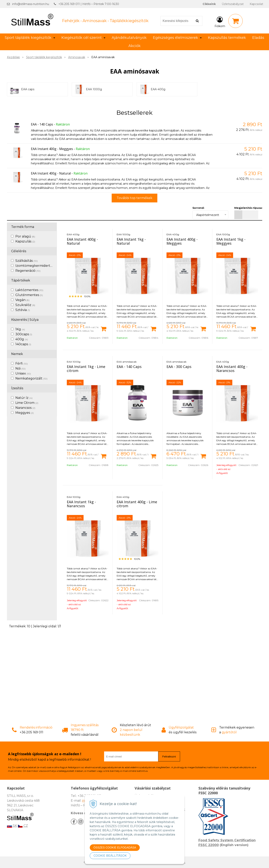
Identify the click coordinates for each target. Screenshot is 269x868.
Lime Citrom (27, 403)
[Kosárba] (103, 329)
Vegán (22, 300)
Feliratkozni (169, 757)
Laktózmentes (29, 290)
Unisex (23, 373)
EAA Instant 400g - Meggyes (52, 149)
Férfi (22, 363)
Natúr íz (24, 398)
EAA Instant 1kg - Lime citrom (86, 369)
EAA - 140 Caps (42, 124)
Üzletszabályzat (233, 4)
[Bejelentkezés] (220, 22)
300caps (24, 334)
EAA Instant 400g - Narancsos (232, 369)
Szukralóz (25, 305)
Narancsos (25, 408)
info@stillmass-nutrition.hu (31, 4)
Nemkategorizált (31, 378)
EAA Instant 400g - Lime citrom (137, 504)
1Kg (20, 329)
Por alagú (25, 236)
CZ (23, 826)
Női (20, 368)
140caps (23, 344)
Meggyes (25, 413)
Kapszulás (25, 241)
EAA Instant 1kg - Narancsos (81, 504)
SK (12, 826)
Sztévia (23, 310)
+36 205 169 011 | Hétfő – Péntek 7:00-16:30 (89, 4)
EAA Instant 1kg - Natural (131, 241)
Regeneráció (28, 271)
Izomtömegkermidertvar (38, 266)
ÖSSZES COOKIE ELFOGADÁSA (115, 847)
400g (22, 339)
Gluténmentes (29, 295)
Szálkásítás (27, 261)
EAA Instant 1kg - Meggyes (231, 241)
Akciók (134, 46)
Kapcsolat (256, 4)
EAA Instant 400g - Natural (51, 173)
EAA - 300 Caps (179, 367)
